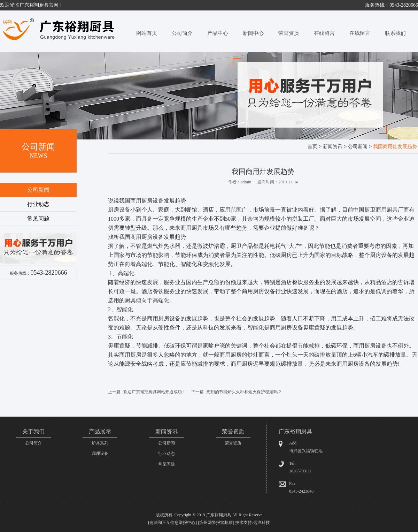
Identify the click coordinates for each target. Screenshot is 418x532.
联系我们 (395, 33)
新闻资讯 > (335, 146)
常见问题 (38, 218)
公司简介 (182, 33)
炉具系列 (100, 443)
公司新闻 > (361, 146)
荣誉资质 (289, 33)
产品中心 (218, 33)
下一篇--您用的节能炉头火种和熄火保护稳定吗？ (237, 392)
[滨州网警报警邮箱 (215, 523)
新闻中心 (253, 33)
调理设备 (100, 454)
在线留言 (324, 33)
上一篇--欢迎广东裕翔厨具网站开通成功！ (147, 392)
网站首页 (147, 33)
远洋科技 (262, 523)
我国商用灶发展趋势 (395, 146)
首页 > (315, 146)
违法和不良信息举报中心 (172, 523)
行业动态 (38, 204)
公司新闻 (38, 190)
